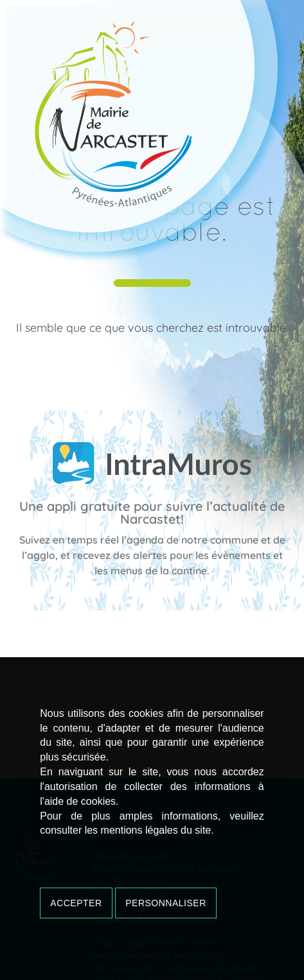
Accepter (76, 903)
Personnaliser (166, 903)
